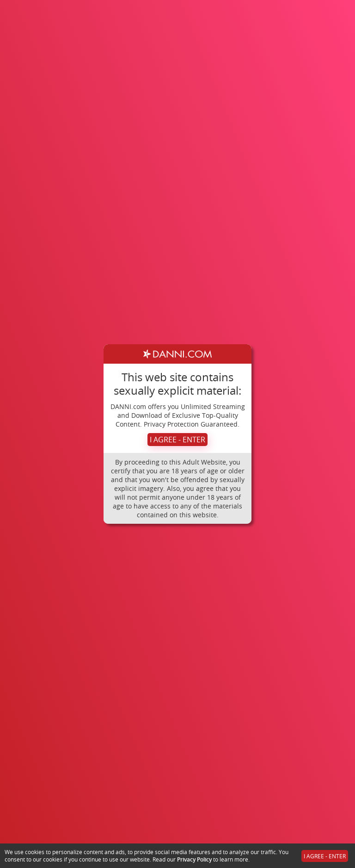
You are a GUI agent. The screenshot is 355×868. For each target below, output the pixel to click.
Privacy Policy (194, 859)
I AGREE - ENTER (177, 440)
